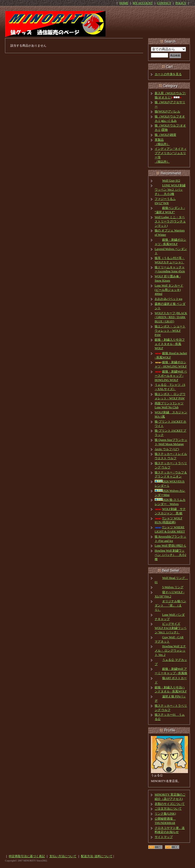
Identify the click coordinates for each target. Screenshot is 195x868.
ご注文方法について (168, 809)
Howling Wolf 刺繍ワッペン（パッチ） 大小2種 (170, 555)
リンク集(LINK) (165, 814)
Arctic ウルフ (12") (167, 449)
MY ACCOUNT (143, 3)
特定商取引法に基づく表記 (27, 856)
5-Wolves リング (169, 587)
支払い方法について (63, 856)
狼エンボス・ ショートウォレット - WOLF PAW (170, 331)
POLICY (181, 3)
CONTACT (164, 3)
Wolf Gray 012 (167, 181)
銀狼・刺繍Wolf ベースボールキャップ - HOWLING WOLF (171, 376)
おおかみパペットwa (168, 299)
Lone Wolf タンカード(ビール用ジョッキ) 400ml (169, 290)
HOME (124, 3)
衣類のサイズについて (170, 804)
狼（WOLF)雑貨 (165, 135)
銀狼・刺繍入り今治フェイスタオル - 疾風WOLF (170, 344)
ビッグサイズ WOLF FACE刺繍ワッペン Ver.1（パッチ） (171, 628)
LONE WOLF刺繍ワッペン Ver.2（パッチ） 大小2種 (170, 190)
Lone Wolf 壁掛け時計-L (170, 546)
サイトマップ (164, 837)
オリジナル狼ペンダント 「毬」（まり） (170, 605)
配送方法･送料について (97, 856)
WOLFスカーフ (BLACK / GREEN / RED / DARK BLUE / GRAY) (171, 317)
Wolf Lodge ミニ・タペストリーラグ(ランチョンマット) (170, 221)
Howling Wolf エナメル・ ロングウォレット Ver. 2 (170, 651)
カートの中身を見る (168, 74)
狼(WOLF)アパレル (167, 111)
